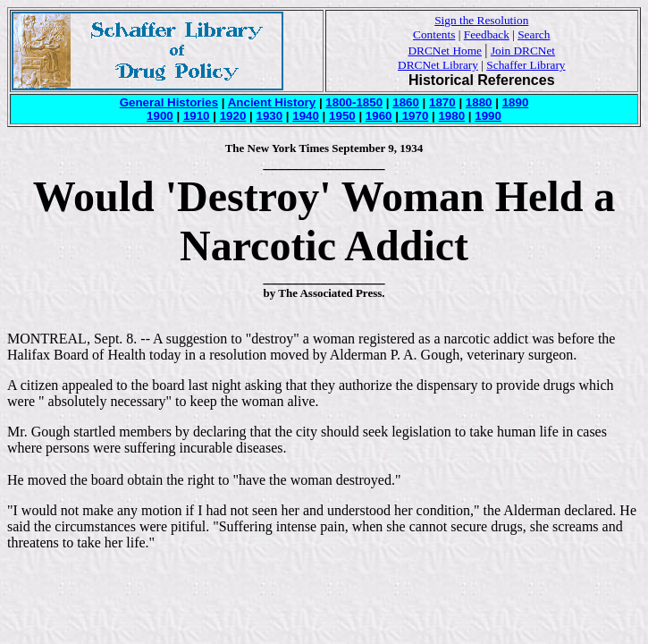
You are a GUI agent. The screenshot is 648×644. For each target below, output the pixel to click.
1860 (406, 102)
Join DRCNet (523, 51)
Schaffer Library (526, 65)
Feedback (487, 34)
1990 (488, 116)
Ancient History (272, 102)
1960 (379, 116)
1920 (233, 116)
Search (534, 34)
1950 (342, 116)
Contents (434, 34)
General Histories (169, 102)
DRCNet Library (438, 65)
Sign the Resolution (481, 20)
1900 (160, 116)
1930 (269, 116)
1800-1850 (354, 102)
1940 (306, 116)
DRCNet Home (445, 51)
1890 (516, 102)
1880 (479, 102)
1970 (413, 116)
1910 (197, 116)
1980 (451, 116)
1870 (442, 102)
